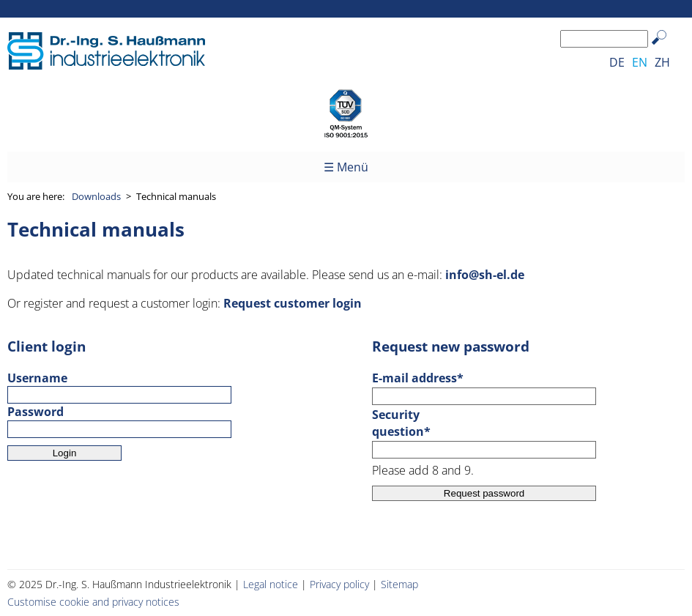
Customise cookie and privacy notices (93, 602)
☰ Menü (346, 167)
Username (37, 378)
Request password (484, 493)
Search (666, 49)
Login (65, 453)
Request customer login (293, 303)
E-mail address (418, 378)
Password (36, 412)
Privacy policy (339, 584)
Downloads (96, 196)
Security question (404, 423)
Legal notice (271, 584)
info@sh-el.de (485, 275)
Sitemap (399, 584)
